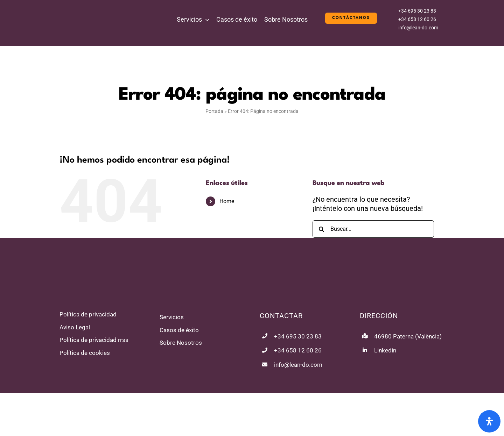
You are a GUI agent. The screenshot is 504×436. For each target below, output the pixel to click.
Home (227, 201)
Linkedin (385, 350)
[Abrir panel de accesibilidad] (489, 421)
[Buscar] (321, 229)
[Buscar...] (373, 229)
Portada (214, 111)
